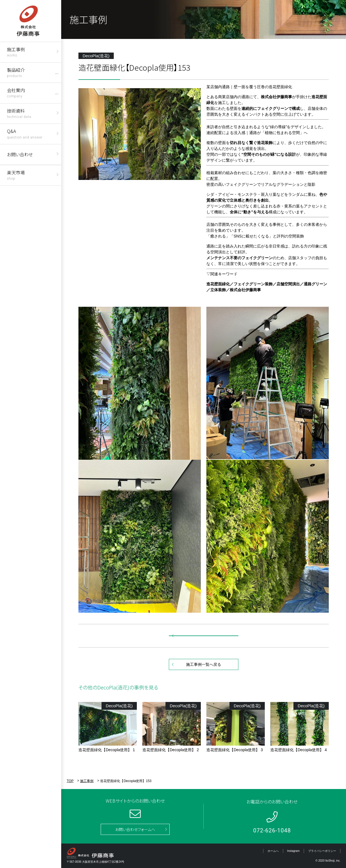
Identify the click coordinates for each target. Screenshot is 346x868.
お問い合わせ (20, 154)
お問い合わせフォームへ (135, 829)
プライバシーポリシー (322, 851)
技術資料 (19, 113)
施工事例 (16, 52)
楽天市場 (16, 175)
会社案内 (16, 92)
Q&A (25, 133)
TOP (70, 781)
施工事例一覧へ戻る (204, 664)
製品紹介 (16, 72)
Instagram (293, 851)
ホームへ (273, 851)
